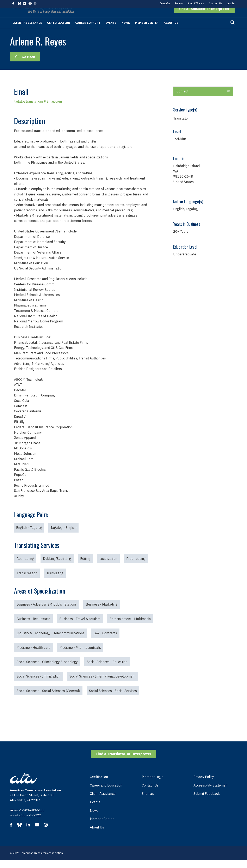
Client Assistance (27, 31)
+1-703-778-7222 (28, 823)
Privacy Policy (204, 785)
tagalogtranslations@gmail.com (38, 109)
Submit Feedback (207, 801)
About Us (171, 31)
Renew (179, 3)
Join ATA (165, 3)
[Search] (233, 30)
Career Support (88, 31)
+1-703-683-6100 (31, 818)
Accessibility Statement (211, 793)
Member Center (147, 31)
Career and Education (106, 793)
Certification (59, 31)
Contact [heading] (182, 99)
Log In (231, 3)
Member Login (153, 785)
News (126, 31)
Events (111, 31)
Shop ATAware (196, 3)
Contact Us (216, 3)
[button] (204, 17)
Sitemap (148, 801)
